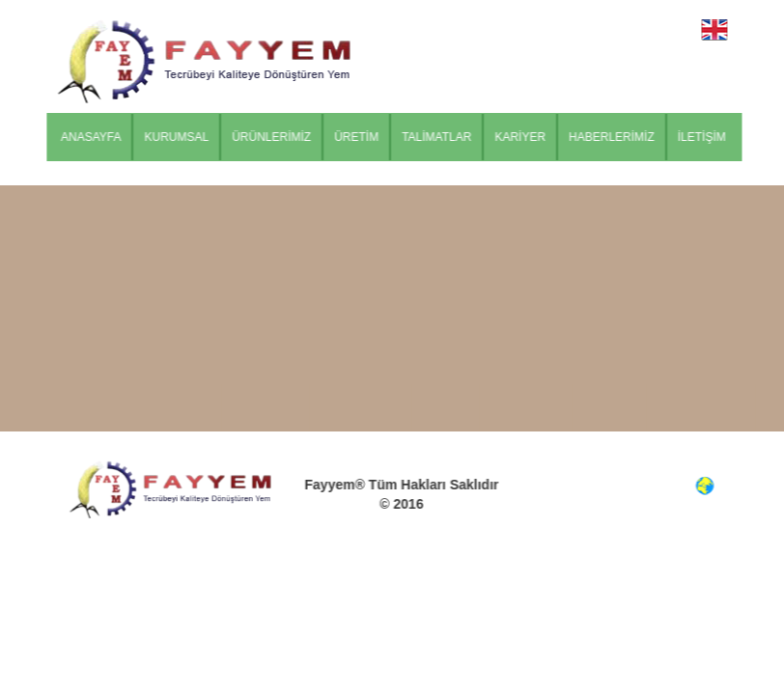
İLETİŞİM (706, 137)
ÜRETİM (360, 137)
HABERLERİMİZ (616, 137)
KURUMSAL (181, 137)
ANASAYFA (95, 137)
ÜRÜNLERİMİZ (275, 137)
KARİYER (525, 137)
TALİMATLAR (440, 137)
